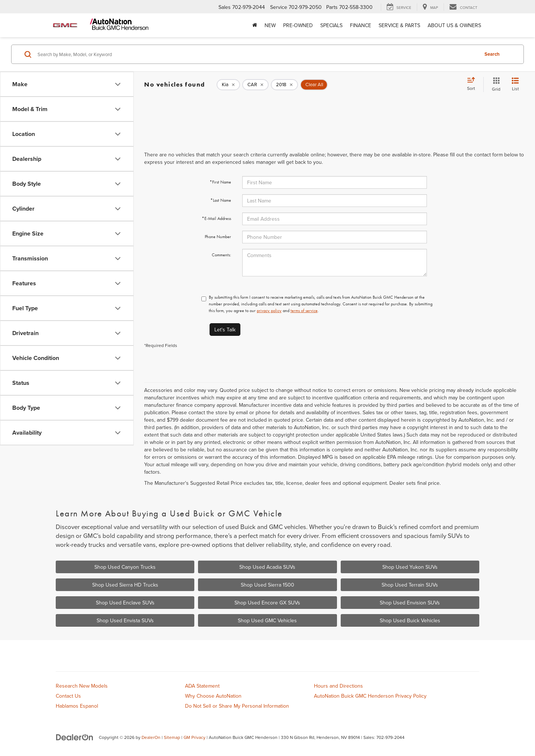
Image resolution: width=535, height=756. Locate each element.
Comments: (221, 255)
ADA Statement (202, 686)
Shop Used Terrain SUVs (410, 585)
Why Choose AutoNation (213, 696)
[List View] (515, 85)
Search (492, 54)
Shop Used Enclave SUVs (125, 603)
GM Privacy (194, 737)
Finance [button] (361, 25)
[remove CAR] (255, 85)
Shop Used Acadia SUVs (267, 567)
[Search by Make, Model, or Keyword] (257, 54)
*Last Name (221, 200)
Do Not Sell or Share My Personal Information (237, 706)
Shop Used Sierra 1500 (267, 585)
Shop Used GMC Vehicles (267, 620)
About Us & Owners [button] (454, 25)
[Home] (255, 25)
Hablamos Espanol (77, 706)
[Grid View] (495, 85)
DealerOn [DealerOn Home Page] (151, 737)
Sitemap (172, 737)
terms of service (304, 311)
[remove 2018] (284, 85)
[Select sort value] (473, 84)
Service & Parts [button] (399, 25)
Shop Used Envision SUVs (410, 603)
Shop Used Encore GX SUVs (267, 603)
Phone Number (218, 237)
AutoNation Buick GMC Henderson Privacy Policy (370, 696)
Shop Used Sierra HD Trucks (125, 585)
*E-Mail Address (216, 218)
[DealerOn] (75, 737)
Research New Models (82, 686)
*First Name (220, 182)
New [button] (270, 25)
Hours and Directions (338, 686)
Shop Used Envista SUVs (125, 620)
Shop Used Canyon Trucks (125, 567)
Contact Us (68, 696)
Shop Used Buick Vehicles (410, 620)
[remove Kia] (228, 85)
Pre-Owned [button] (298, 25)
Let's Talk (225, 330)
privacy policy (269, 311)
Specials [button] (331, 25)
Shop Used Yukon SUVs (410, 567)
